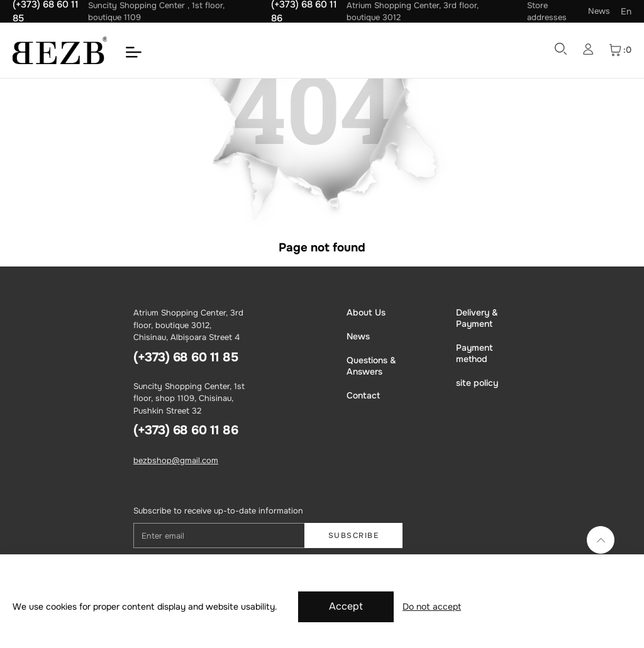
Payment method (475, 353)
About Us (366, 312)
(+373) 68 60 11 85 (186, 357)
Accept (346, 606)
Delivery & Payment (477, 318)
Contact (363, 395)
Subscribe (353, 535)
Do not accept (432, 607)
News (599, 11)
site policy (477, 383)
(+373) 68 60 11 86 (186, 430)
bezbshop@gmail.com (176, 460)
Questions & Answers (371, 366)
